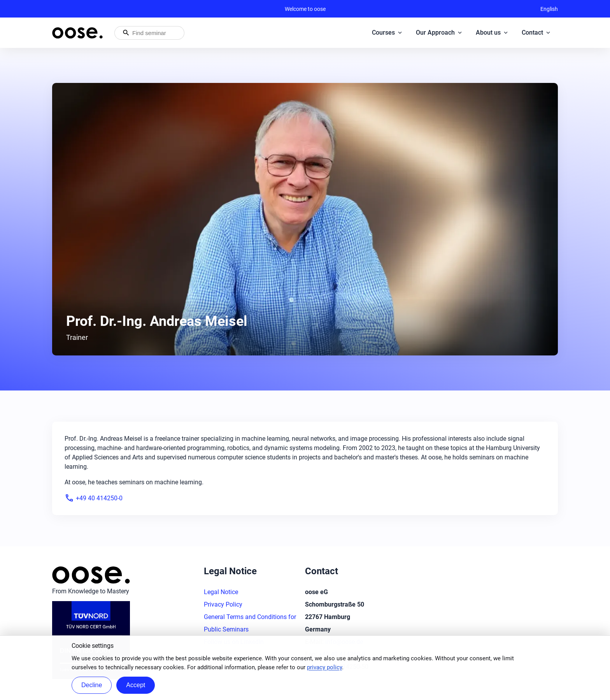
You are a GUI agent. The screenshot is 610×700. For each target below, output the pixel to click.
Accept (136, 685)
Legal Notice (221, 592)
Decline (92, 685)
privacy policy (324, 667)
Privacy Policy (223, 604)
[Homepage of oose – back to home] (77, 33)
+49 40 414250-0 (94, 498)
